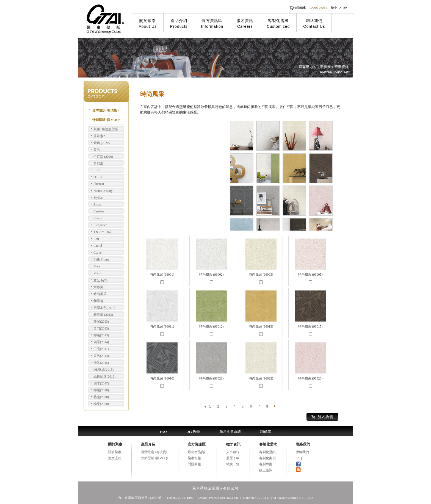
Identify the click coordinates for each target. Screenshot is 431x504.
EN (345, 7)
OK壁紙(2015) (103, 370)
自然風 (98, 164)
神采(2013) (101, 335)
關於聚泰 (148, 24)
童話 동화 (100, 280)
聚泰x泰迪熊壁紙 (106, 129)
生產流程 (115, 458)
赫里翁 (98, 301)
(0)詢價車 (300, 8)
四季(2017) (101, 383)
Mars (97, 266)
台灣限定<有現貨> (106, 110)
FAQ (163, 432)
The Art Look (102, 232)
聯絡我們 (314, 24)
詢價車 (266, 432)
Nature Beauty (103, 191)
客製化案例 (267, 458)
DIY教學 (193, 432)
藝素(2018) (101, 397)
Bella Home (101, 259)
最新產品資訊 (198, 452)
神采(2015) (101, 363)
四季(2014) (101, 342)
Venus (97, 273)
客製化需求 (278, 24)
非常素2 (99, 136)
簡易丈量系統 (230, 432)
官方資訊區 (212, 24)
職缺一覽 (233, 464)
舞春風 (98, 287)
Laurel (98, 246)
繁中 (334, 8)
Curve (97, 253)
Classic (98, 218)
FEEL (97, 170)
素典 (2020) (102, 143)
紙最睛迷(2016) (104, 376)
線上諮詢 (266, 470)
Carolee (99, 211)
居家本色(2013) (104, 308)
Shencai (99, 184)
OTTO (98, 177)
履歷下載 (233, 458)
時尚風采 (100, 294)
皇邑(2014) (101, 356)
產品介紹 (179, 24)
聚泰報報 (194, 458)
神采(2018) (101, 390)
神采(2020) (101, 404)
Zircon (98, 204)
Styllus (98, 198)
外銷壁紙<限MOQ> (106, 120)
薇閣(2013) (101, 322)
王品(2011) (101, 349)
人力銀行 (233, 452)
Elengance (100, 225)
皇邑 (97, 150)
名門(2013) (101, 328)
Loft (96, 239)
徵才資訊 (245, 24)
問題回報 (194, 464)
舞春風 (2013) (103, 315)
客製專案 (266, 464)
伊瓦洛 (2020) (103, 157)
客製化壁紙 (267, 452)
